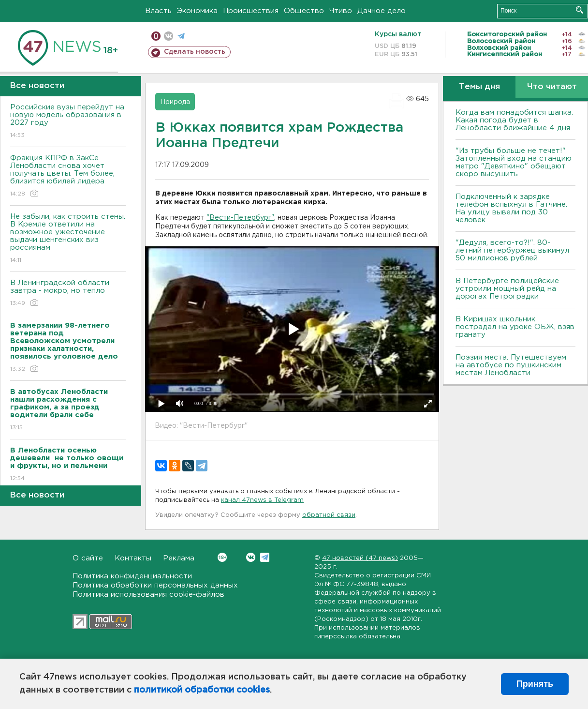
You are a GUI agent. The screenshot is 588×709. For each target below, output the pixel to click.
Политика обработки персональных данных (155, 585)
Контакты (133, 558)
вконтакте (169, 36)
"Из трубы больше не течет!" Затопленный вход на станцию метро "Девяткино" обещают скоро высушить (514, 162)
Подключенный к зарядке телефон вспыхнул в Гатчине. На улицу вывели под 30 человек (511, 208)
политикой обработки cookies (202, 690)
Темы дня (479, 87)
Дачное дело (382, 11)
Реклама (179, 558)
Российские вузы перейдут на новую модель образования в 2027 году (68, 122)
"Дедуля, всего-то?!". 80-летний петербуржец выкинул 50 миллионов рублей (512, 250)
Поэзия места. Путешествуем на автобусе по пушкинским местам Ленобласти (511, 365)
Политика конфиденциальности (132, 576)
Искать (580, 10)
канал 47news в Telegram (262, 500)
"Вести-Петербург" (240, 218)
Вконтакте (222, 557)
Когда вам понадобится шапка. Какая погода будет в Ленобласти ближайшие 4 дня (514, 120)
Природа (175, 102)
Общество (304, 11)
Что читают (552, 87)
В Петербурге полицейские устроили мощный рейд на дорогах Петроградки (507, 289)
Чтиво (341, 11)
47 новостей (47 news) (360, 558)
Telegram (265, 557)
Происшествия (251, 11)
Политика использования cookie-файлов (148, 595)
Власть (158, 11)
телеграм (181, 36)
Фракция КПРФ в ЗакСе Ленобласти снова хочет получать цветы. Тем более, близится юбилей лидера (68, 176)
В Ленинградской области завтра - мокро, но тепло (68, 294)
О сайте (88, 558)
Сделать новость (195, 52)
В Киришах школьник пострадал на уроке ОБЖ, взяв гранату (515, 327)
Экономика (197, 11)
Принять (535, 684)
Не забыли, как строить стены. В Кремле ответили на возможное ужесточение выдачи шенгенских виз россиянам (68, 239)
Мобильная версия (156, 36)
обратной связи (329, 515)
